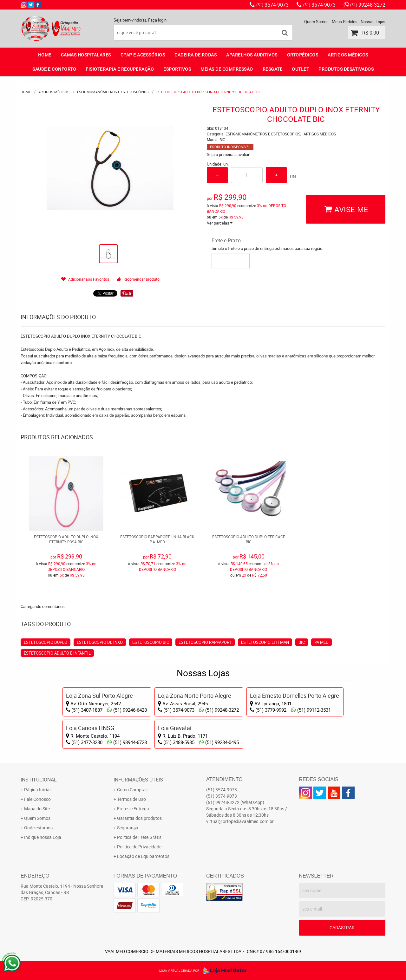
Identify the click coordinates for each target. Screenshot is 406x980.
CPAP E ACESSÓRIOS (143, 55)
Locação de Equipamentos (143, 856)
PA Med (321, 642)
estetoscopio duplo (46, 642)
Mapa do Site (37, 809)
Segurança (128, 828)
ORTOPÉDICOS (303, 55)
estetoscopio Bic (151, 642)
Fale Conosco (37, 799)
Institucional (39, 780)
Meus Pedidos (345, 22)
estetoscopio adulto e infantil (57, 653)
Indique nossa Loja (43, 837)
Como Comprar (132, 790)
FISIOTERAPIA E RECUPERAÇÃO (120, 69)
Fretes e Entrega (133, 809)
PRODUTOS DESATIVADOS (346, 69)
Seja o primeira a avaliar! (229, 154)
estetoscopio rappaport (205, 642)
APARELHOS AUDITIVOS (252, 55)
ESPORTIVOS (177, 69)
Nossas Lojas (373, 22)
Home (45, 55)
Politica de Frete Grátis (139, 837)
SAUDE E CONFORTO (54, 69)
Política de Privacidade (139, 847)
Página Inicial (37, 790)
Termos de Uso (131, 799)
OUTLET (300, 69)
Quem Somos (316, 22)
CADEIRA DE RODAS (196, 55)
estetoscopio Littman (265, 642)
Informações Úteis (138, 780)
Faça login (157, 20)
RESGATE (273, 69)
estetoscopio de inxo (100, 642)
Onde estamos (38, 828)
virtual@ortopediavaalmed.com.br (240, 821)
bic (302, 642)
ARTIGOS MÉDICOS (348, 55)
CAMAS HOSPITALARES (86, 55)
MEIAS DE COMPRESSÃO (227, 69)
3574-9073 (272, 5)
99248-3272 (368, 5)
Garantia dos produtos (139, 818)
